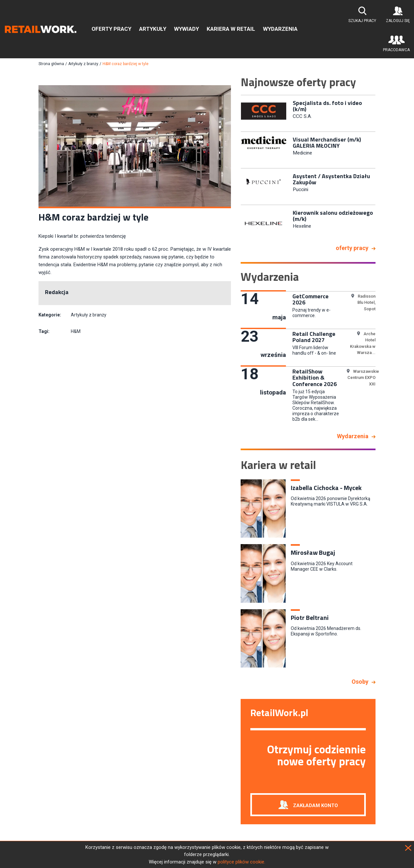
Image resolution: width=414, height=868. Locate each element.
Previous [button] (236, 167)
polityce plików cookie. (241, 862)
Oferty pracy (111, 29)
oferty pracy (352, 248)
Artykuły (153, 29)
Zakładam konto (316, 805)
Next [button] (380, 167)
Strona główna (51, 64)
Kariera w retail (231, 29)
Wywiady (186, 29)
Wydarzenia (280, 29)
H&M (76, 331)
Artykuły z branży (83, 64)
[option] (308, 113)
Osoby (360, 682)
